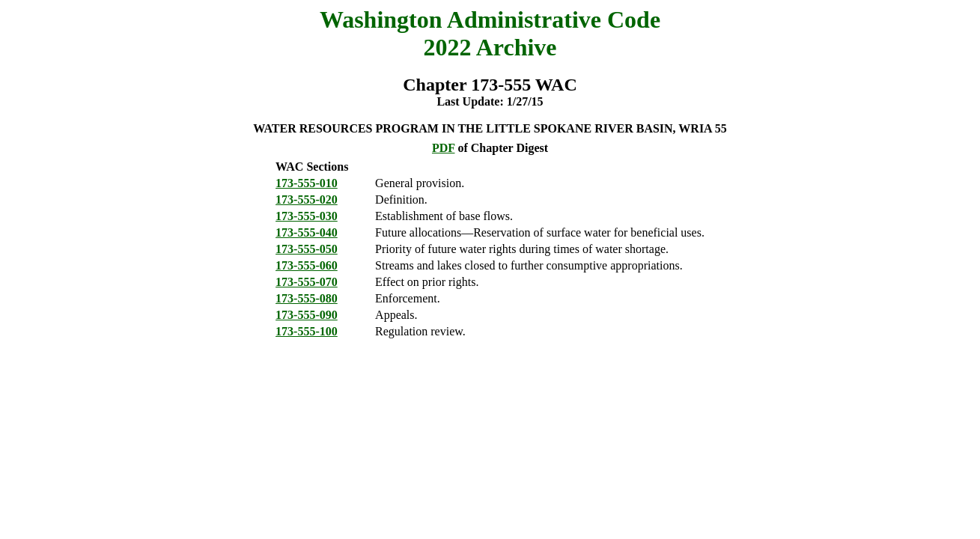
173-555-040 (307, 232)
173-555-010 (307, 183)
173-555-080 (307, 298)
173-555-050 (307, 249)
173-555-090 (307, 315)
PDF (444, 148)
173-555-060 (307, 265)
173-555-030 (307, 216)
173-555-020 (307, 200)
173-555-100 (307, 331)
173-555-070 (307, 282)
